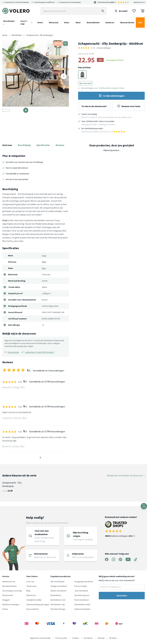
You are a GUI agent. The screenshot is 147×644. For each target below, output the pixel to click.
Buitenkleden (93, 23)
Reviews (60, 145)
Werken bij (31, 595)
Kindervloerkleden (82, 609)
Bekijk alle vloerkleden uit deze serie (126, 475)
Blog (28, 591)
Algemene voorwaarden (40, 638)
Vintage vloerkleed (59, 586)
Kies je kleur (84, 67)
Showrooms (32, 586)
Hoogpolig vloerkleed (84, 582)
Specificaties (43, 145)
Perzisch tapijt (81, 586)
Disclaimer (88, 638)
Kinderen (110, 23)
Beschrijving (24, 145)
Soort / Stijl (24, 23)
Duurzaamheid (33, 609)
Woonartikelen (127, 23)
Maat (78, 23)
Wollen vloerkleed (58, 591)
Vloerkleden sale (58, 604)
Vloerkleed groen (82, 595)
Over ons (30, 582)
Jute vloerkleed (81, 591)
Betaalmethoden (9, 586)
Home (5, 35)
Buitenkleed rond (58, 600)
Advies (5, 609)
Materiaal (54, 23)
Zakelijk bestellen (34, 600)
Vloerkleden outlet (82, 604)
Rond (40, 23)
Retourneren (8, 595)
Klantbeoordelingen (11, 604)
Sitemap (101, 638)
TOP (144, 506)
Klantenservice (139, 2)
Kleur (67, 23)
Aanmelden (122, 596)
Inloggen (6, 600)
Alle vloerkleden (57, 582)
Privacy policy (61, 638)
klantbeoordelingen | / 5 (121, 529)
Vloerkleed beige (58, 609)
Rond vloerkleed (81, 600)
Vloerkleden (9, 22)
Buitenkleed (56, 595)
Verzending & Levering (12, 591)
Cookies (76, 638)
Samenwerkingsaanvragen (38, 604)
